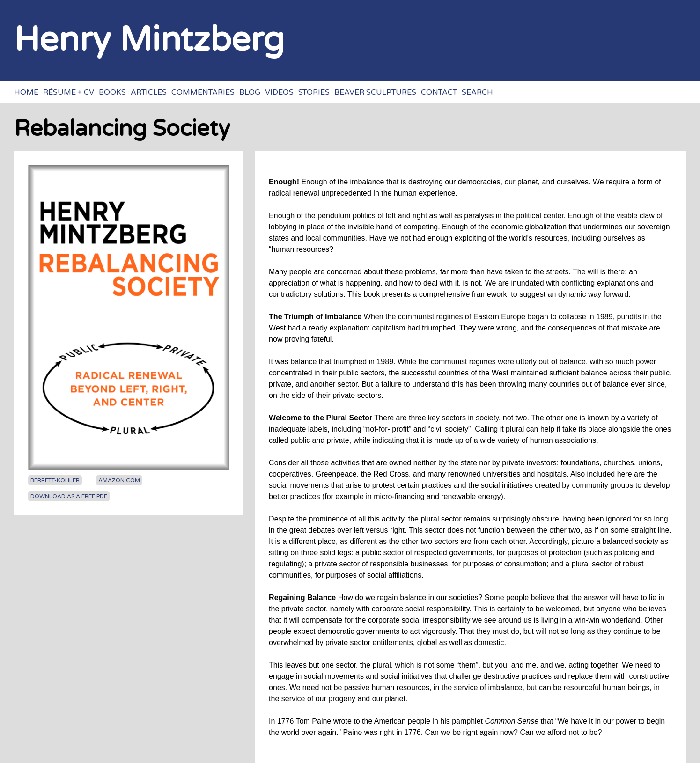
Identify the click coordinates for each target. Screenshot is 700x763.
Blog (250, 92)
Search (477, 92)
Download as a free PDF (69, 496)
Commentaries (203, 92)
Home (26, 92)
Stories (314, 92)
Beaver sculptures (375, 92)
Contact (439, 92)
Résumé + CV (69, 92)
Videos (279, 92)
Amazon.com (119, 480)
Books (112, 92)
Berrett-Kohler (55, 480)
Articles (149, 92)
